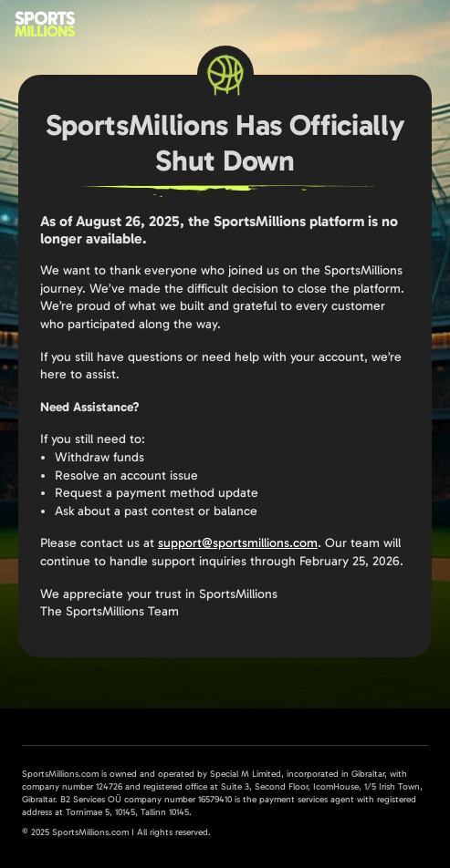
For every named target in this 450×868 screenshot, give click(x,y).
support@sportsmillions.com (238, 543)
